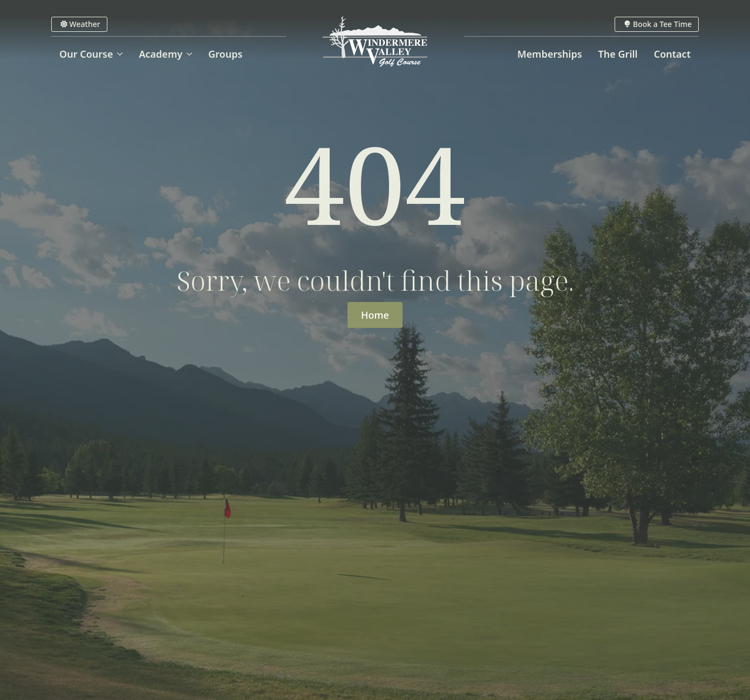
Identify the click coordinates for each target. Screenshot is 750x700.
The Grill (618, 54)
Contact (672, 54)
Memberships (550, 54)
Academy (161, 54)
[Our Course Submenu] (122, 54)
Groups (225, 54)
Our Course (86, 54)
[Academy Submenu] (191, 54)
